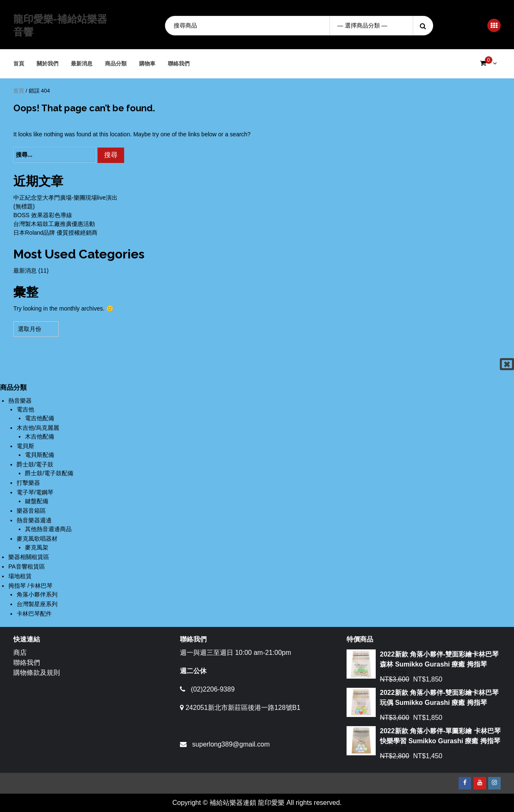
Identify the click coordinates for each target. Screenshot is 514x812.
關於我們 (48, 64)
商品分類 (116, 64)
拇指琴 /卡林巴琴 (30, 586)
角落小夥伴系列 (37, 594)
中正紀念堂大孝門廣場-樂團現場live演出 (65, 198)
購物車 (148, 64)
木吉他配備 (40, 436)
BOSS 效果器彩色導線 (43, 215)
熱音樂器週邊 (34, 520)
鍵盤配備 (37, 501)
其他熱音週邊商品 (48, 529)
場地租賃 (20, 576)
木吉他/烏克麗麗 (38, 428)
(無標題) (24, 206)
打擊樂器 (28, 483)
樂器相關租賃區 (29, 557)
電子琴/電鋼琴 (35, 492)
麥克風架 (37, 547)
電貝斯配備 (40, 455)
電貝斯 (25, 446)
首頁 (19, 64)
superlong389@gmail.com (231, 744)
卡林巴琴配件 (34, 614)
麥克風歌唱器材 (37, 539)
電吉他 (25, 409)
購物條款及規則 (37, 673)
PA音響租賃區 (27, 566)
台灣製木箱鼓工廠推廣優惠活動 (54, 224)
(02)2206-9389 (213, 689)
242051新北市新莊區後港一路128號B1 (243, 708)
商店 (20, 653)
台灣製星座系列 (37, 604)
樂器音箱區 (31, 511)
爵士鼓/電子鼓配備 (49, 473)
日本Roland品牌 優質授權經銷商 (55, 233)
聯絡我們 (179, 64)
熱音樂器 (20, 401)
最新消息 (82, 64)
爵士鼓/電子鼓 (35, 464)
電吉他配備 (40, 418)
